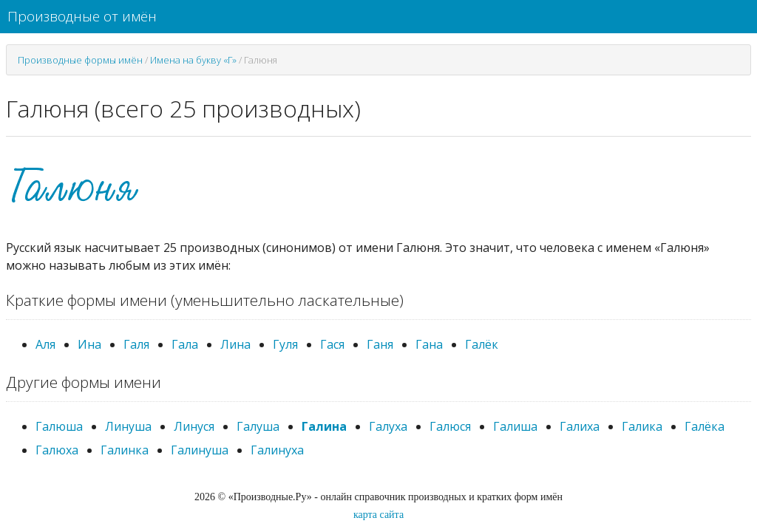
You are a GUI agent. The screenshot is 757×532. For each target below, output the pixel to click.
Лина (235, 344)
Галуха (388, 426)
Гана (429, 344)
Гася (332, 344)
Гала (185, 344)
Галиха (580, 426)
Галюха (57, 450)
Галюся (450, 426)
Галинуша (200, 450)
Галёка (705, 426)
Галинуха (277, 450)
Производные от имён (82, 16)
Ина (89, 344)
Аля (45, 344)
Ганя (380, 344)
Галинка (125, 450)
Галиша (515, 426)
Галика (642, 426)
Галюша (59, 426)
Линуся (194, 426)
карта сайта (378, 515)
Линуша (128, 426)
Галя (136, 344)
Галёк (482, 344)
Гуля (285, 344)
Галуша (258, 426)
